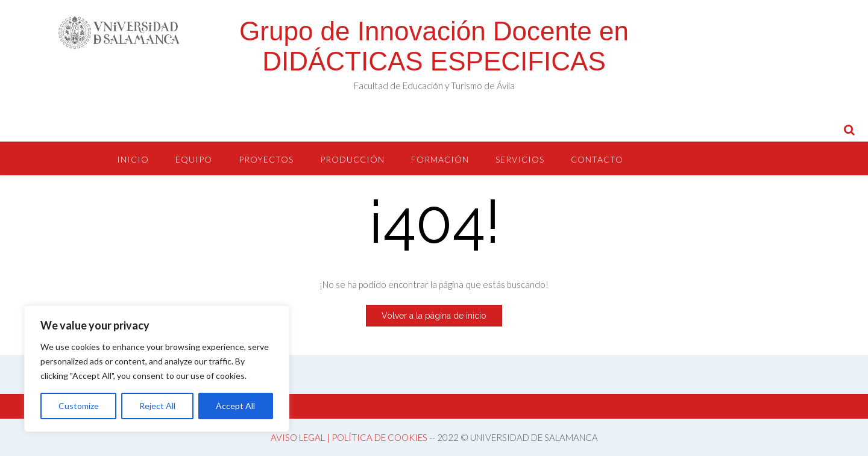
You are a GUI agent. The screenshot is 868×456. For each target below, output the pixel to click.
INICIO (133, 159)
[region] (157, 369)
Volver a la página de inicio (434, 316)
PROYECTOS (266, 159)
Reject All (157, 406)
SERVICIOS (520, 159)
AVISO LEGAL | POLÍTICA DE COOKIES (349, 437)
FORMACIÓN (440, 159)
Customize (79, 406)
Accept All (235, 406)
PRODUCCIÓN (352, 159)
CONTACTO (597, 159)
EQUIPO (194, 159)
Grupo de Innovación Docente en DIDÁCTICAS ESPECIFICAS (434, 46)
